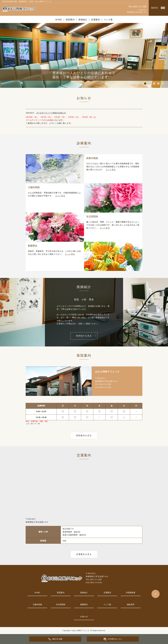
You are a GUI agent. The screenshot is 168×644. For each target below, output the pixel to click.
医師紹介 (83, 20)
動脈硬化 (84, 604)
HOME (59, 20)
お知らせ (84, 617)
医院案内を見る (84, 436)
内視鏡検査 (131, 593)
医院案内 (70, 20)
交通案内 (96, 20)
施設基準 (131, 604)
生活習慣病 (61, 604)
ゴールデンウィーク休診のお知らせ (51, 113)
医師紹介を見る (84, 336)
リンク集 (108, 20)
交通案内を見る (84, 554)
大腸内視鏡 (37, 604)
